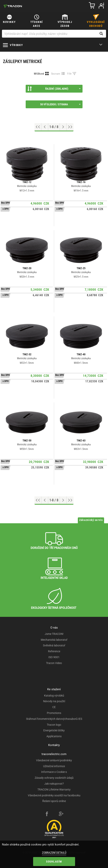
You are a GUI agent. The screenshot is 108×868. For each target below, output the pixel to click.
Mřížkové (39, 74)
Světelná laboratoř (54, 645)
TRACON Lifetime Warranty (54, 790)
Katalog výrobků (54, 696)
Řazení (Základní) (54, 89)
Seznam (56, 74)
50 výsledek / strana (60, 104)
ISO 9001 (54, 657)
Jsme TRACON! (54, 634)
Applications (54, 736)
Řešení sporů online (54, 801)
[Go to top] (38, 127)
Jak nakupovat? (54, 784)
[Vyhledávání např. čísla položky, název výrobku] (54, 34)
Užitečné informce (54, 766)
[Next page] (63, 127)
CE (54, 707)
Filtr (69, 74)
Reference (54, 651)
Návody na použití (54, 701)
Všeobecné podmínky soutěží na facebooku (54, 795)
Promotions (54, 713)
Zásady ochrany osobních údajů (54, 778)
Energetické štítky (54, 730)
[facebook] (47, 814)
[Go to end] (70, 127)
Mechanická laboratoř (54, 640)
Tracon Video (54, 663)
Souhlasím (54, 862)
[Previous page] (45, 127)
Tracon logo (54, 725)
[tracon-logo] (13, 6)
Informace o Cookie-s (54, 772)
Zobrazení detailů (54, 853)
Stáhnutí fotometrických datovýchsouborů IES (54, 719)
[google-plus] (61, 814)
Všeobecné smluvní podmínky (54, 760)
